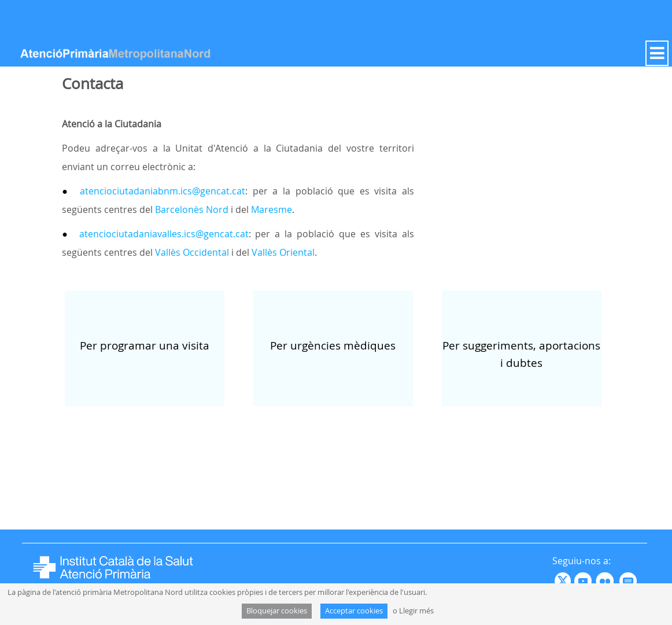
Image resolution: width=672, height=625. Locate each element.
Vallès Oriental (283, 252)
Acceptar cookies (354, 611)
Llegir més (416, 611)
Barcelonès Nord (192, 209)
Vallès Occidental (192, 252)
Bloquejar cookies (277, 611)
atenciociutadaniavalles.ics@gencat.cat (164, 234)
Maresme (272, 209)
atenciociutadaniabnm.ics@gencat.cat (160, 191)
